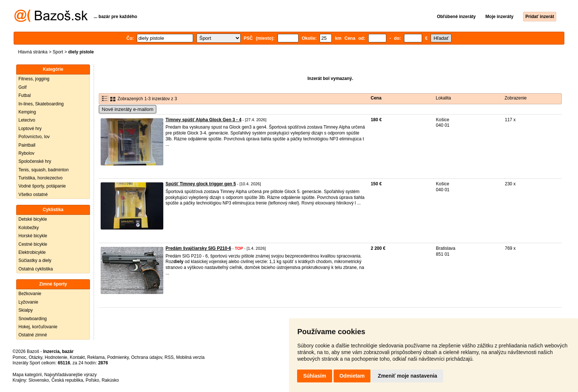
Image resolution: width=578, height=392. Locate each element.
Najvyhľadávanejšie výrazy (70, 375)
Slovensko (39, 380)
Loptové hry (30, 129)
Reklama (96, 357)
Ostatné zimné (33, 335)
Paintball (27, 145)
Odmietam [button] (352, 376)
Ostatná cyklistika (36, 269)
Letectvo (27, 120)
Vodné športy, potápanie (42, 186)
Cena (376, 98)
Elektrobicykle (32, 252)
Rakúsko (110, 380)
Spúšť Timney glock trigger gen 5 (201, 184)
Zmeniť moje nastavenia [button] (408, 376)
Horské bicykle (33, 236)
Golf (22, 87)
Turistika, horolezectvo (41, 178)
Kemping (27, 112)
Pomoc (19, 357)
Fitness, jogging (34, 79)
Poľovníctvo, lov (34, 137)
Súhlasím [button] (314, 376)
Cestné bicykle (33, 244)
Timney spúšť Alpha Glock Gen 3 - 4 (203, 120)
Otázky (35, 357)
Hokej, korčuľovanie (38, 327)
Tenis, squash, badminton (43, 170)
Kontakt (77, 357)
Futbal (25, 95)
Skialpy (26, 310)
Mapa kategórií (27, 375)
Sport (58, 52)
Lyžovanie (28, 302)
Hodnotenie (56, 357)
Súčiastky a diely (35, 260)
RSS (169, 357)
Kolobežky (29, 228)
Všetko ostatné (33, 195)
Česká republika (67, 380)
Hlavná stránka (33, 52)
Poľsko (92, 380)
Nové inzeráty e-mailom (128, 109)
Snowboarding (33, 319)
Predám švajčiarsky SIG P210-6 (198, 248)
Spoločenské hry (35, 161)
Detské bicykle (33, 219)
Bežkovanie (30, 294)
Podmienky (118, 357)
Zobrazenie (516, 98)
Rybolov (26, 153)
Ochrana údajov (147, 357)
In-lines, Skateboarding (41, 104)
